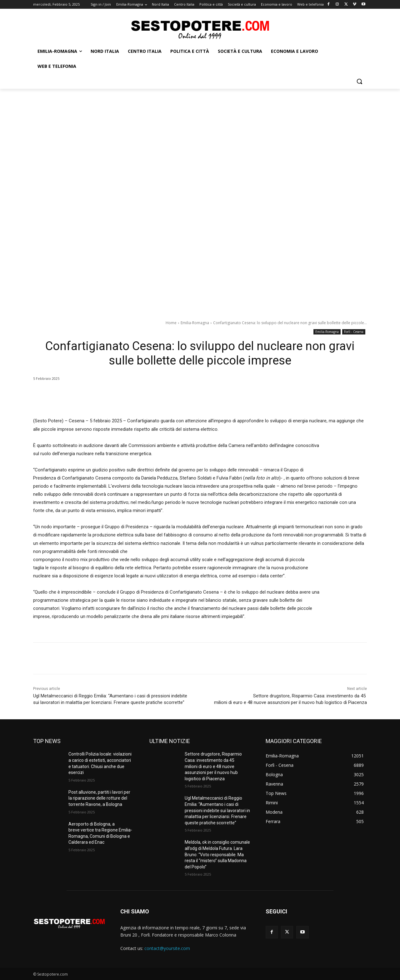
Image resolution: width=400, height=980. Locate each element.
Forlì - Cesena (354, 332)
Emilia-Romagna (195, 323)
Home (171, 323)
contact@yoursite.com (167, 948)
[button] (359, 81)
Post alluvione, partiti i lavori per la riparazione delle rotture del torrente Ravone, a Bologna (99, 798)
